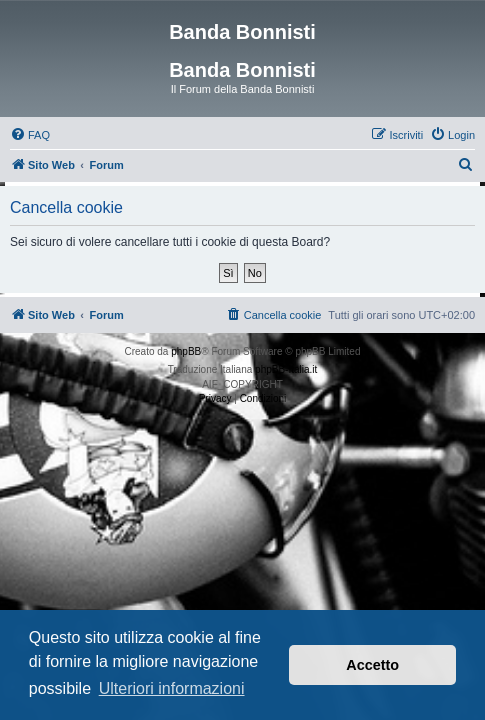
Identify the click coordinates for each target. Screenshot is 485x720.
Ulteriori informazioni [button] (172, 688)
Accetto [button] (372, 665)
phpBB (186, 351)
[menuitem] (30, 135)
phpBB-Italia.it (286, 369)
